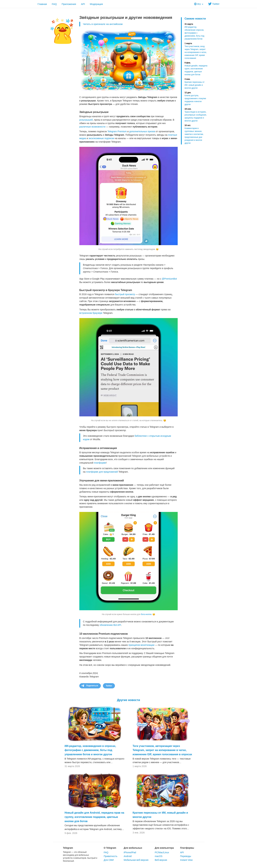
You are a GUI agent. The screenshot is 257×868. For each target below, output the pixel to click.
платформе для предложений (102, 472)
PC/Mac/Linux (162, 852)
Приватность (111, 856)
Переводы (186, 856)
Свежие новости (195, 19)
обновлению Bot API (110, 625)
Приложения (69, 4)
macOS (159, 856)
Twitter (214, 4)
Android (128, 856)
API (83, 4)
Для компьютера (164, 848)
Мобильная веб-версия (136, 860)
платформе (100, 463)
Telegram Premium (117, 131)
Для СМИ (109, 860)
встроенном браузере (91, 313)
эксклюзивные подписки (101, 138)
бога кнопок (146, 614)
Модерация (96, 4)
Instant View (186, 860)
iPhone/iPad (130, 852)
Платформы (187, 848)
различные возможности (92, 127)
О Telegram (110, 848)
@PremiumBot (169, 279)
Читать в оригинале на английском (103, 24)
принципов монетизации (141, 645)
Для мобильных (133, 848)
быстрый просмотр (125, 294)
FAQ (54, 4)
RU (199, 4)
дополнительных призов (142, 131)
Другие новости (129, 700)
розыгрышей (86, 120)
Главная (42, 4)
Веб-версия (161, 860)
